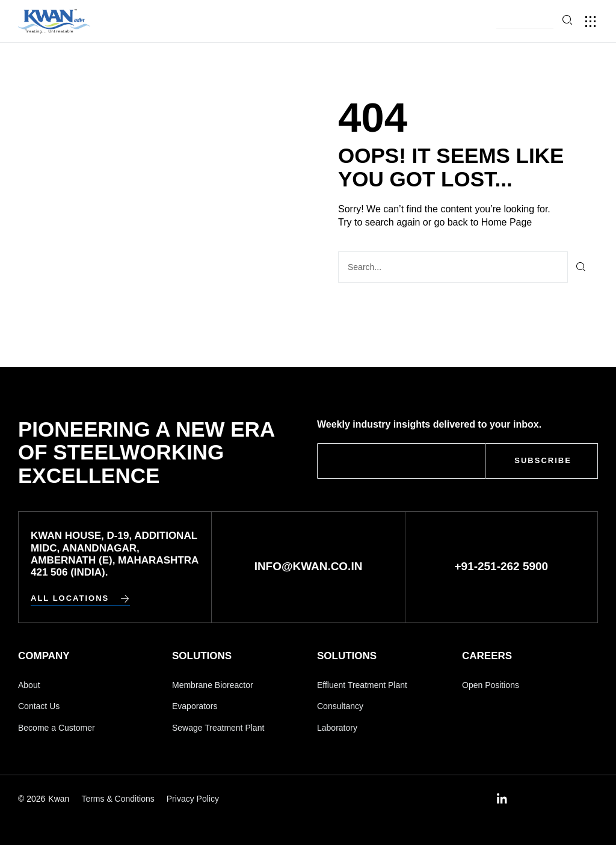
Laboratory (337, 728)
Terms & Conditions (118, 799)
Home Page (507, 222)
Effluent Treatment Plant (362, 685)
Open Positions (491, 685)
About (29, 685)
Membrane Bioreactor (213, 685)
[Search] (581, 267)
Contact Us (39, 706)
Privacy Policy (193, 799)
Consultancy (340, 706)
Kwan (59, 799)
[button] (525, 22)
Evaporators (195, 706)
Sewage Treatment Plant (218, 728)
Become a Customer (57, 728)
